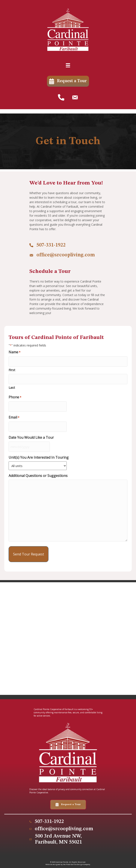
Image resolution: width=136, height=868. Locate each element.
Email (14, 417)
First (12, 370)
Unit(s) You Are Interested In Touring (39, 457)
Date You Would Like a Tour (31, 438)
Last (12, 387)
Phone (15, 397)
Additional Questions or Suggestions (38, 476)
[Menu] (68, 65)
